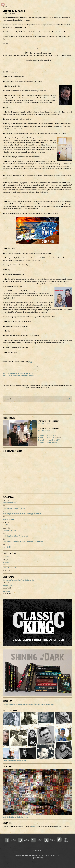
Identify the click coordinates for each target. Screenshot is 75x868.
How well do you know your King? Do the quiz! (14, 760)
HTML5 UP (58, 855)
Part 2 (44, 423)
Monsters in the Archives (9, 503)
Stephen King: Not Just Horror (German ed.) (14, 508)
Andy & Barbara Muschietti (10, 568)
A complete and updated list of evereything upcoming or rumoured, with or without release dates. (28, 704)
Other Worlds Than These (9, 530)
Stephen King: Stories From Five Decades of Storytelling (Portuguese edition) (23, 541)
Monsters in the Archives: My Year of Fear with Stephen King (18, 580)
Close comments (66, 399)
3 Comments (8, 399)
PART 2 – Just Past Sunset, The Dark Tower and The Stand (18, 373)
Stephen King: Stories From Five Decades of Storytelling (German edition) (22, 514)
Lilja (35, 851)
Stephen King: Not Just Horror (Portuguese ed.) (15, 536)
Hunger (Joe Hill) (7, 547)
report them (35, 826)
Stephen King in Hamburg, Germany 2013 (49, 440)
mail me (30, 361)
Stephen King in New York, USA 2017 (48, 442)
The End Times (6, 591)
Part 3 (48, 423)
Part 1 (40, 423)
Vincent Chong (39, 858)
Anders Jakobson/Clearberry (33, 855)
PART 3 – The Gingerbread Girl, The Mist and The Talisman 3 (18, 376)
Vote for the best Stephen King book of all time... (15, 817)
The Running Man (7, 586)
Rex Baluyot (6, 562)
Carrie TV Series (7, 525)
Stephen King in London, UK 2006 (47, 435)
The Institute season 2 (9, 519)
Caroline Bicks (6, 557)
